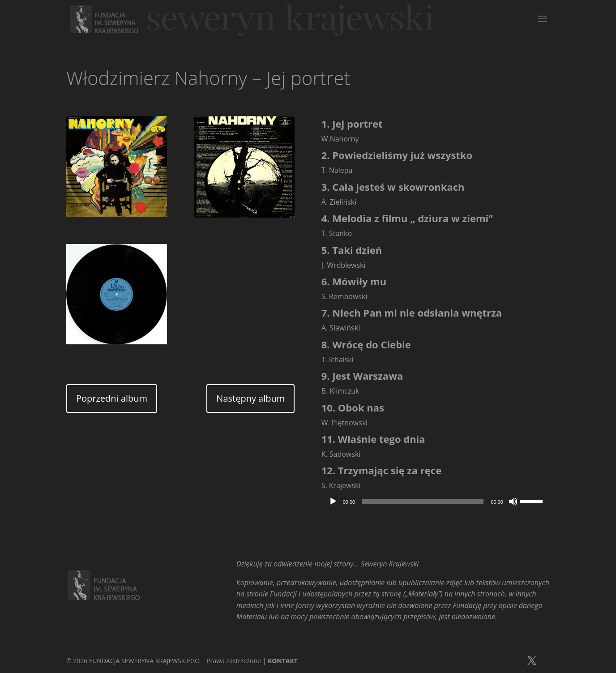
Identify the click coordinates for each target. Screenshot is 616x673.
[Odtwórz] (333, 502)
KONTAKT (283, 661)
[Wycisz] (513, 502)
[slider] (423, 502)
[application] (436, 502)
